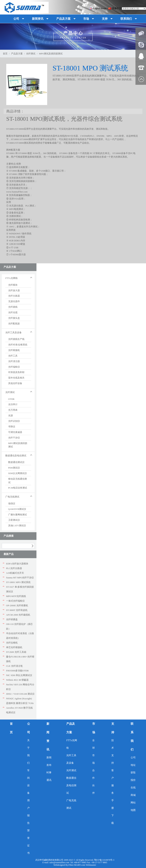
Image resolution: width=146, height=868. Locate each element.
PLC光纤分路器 (14, 568)
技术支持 (113, 752)
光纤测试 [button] (10, 392)
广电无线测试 (71, 804)
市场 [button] (86, 19)
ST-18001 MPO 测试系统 (18, 582)
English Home (98, 8)
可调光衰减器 (15, 432)
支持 (113, 728)
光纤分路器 (14, 296)
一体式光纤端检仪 (15, 601)
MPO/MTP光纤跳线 (16, 596)
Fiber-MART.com (77, 865)
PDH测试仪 (14, 468)
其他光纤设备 (15, 383)
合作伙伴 (93, 782)
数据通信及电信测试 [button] (16, 456)
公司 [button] (16, 19)
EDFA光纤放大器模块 (17, 564)
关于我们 (28, 752)
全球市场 (93, 752)
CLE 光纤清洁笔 (14, 666)
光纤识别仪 (14, 421)
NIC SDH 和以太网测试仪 (19, 675)
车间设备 (28, 782)
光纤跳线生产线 (16, 339)
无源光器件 (14, 301)
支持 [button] (105, 19)
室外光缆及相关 (16, 378)
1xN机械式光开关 (15, 573)
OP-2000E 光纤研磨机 (17, 605)
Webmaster (91, 865)
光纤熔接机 (14, 350)
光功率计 (13, 404)
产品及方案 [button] (63, 19)
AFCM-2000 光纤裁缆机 (18, 615)
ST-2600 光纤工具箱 (16, 652)
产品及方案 (17, 54)
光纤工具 (13, 356)
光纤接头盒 (14, 318)
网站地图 (133, 806)
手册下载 (113, 812)
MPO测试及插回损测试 (51, 54)
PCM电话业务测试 (18, 488)
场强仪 (12, 504)
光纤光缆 (13, 312)
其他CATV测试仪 (17, 526)
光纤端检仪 (14, 367)
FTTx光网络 (72, 744)
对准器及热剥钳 (16, 372)
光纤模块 (13, 285)
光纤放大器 (14, 290)
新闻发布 (49, 761)
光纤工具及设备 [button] (13, 332)
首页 (5, 54)
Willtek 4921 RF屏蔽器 (17, 680)
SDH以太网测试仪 (18, 473)
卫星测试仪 (14, 520)
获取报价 (133, 776)
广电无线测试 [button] (12, 497)
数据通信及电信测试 (71, 785)
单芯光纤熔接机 (14, 647)
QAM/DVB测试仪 (17, 509)
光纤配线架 (14, 324)
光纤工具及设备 (71, 759)
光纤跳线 (13, 307)
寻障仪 (12, 427)
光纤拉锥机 (12, 643)
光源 (11, 415)
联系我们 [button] (126, 19)
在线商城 (133, 791)
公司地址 (133, 761)
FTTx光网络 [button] (12, 278)
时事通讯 (49, 776)
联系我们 (132, 737)
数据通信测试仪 (16, 462)
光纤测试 (31, 54)
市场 (94, 728)
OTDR (11, 399)
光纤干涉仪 (14, 438)
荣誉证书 (28, 842)
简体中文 (115, 8)
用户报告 (28, 812)
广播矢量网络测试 (18, 515)
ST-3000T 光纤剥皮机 (17, 610)
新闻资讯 (48, 737)
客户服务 (113, 782)
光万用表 (13, 410)
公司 (29, 728)
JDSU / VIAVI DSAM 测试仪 (20, 694)
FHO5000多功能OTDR (17, 671)
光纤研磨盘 (12, 619)
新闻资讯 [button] (38, 19)
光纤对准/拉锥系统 (18, 345)
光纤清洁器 (14, 361)
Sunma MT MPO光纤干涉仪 (20, 578)
